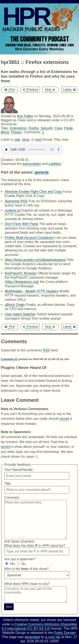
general (41, 172)
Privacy (16, 132)
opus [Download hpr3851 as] (26, 139)
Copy (58, 128)
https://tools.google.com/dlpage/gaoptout (35, 260)
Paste (68, 128)
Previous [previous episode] (30, 89)
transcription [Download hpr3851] (32, 164)
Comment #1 (9, 359)
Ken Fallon (25, 116)
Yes (12, 564)
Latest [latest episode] (69, 89)
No (23, 564)
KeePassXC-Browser (21, 273)
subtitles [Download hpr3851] (55, 164)
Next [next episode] (50, 89)
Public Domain (65, 633)
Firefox (34, 128)
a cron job (53, 637)
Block (5, 132)
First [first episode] (10, 89)
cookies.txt (13, 210)
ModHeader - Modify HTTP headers (31, 291)
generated (32, 637)
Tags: (5, 128)
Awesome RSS (16, 201)
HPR (26, 16)
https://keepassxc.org (22, 282)
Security (47, 128)
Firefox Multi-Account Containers (29, 238)
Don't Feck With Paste (21, 224)
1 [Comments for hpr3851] (43, 132)
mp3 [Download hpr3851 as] (38, 139)
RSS (46, 350)
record (64, 419)
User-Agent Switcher (20, 314)
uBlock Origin (15, 305)
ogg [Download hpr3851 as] (17, 139)
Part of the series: (17, 172)
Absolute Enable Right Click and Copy (33, 192)
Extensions (18, 128)
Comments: (33, 132)
